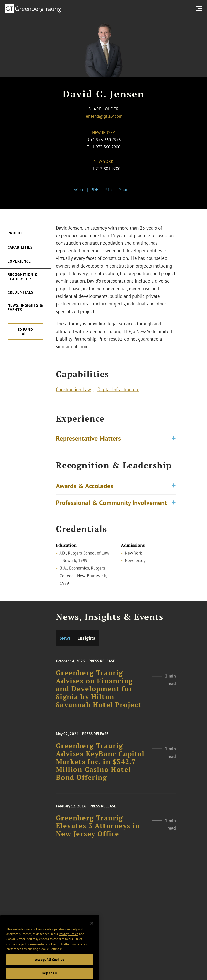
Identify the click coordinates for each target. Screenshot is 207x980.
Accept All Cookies (50, 972)
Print (109, 190)
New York (103, 161)
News (65, 638)
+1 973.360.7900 (105, 147)
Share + (126, 190)
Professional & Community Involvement (111, 506)
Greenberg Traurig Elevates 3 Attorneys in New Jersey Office (98, 831)
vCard (79, 190)
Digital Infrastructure (118, 391)
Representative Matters (88, 440)
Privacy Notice (69, 947)
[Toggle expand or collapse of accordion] (174, 440)
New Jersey (103, 133)
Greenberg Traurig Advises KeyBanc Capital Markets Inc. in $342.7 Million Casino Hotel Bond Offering (100, 769)
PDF (94, 190)
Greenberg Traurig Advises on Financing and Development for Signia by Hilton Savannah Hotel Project (99, 696)
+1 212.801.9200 (105, 169)
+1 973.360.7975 (106, 140)
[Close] (92, 935)
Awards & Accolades (85, 489)
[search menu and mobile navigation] (200, 8)
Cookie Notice (16, 952)
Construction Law (73, 391)
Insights (87, 638)
